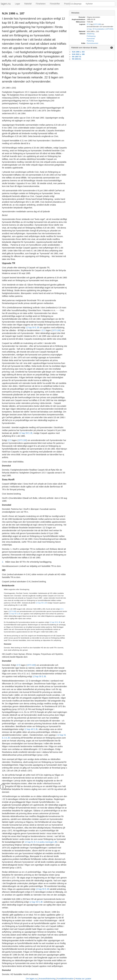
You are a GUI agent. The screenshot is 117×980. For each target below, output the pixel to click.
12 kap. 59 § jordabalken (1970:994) (100, 29)
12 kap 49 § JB (31, 729)
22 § (43, 330)
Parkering (90, 41)
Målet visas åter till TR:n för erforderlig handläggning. (29, 562)
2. (3, 562)
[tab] (92, 13)
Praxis (67, 4)
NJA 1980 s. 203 (93, 31)
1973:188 (56, 330)
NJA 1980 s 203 (39, 609)
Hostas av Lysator (83, 979)
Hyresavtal (91, 38)
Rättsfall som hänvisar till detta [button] (84, 48)
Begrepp (78, 4)
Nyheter (89, 4)
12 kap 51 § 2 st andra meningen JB (41, 842)
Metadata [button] (75, 13)
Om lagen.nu (31, 979)
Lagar (18, 4)
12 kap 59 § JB (32, 328)
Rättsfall (28, 4)
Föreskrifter (55, 4)
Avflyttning (91, 34)
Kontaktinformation (65, 979)
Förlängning (91, 36)
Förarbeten (41, 4)
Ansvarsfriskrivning (47, 979)
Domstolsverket (92, 43)
